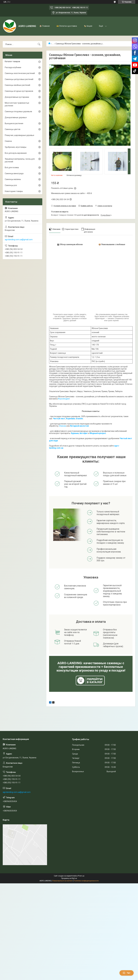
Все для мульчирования (16, 153)
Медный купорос (98, 433)
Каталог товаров (12, 61)
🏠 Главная (45, 26)
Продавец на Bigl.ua (69, 878)
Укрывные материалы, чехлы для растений (20, 160)
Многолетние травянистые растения (17, 104)
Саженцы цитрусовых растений (19, 79)
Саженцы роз (11, 185)
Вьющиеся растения (14, 123)
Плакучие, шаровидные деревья (19, 135)
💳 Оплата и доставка (67, 26)
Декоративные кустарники (17, 97)
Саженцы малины (13, 179)
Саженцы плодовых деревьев (18, 111)
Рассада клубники (13, 67)
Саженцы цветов (13, 129)
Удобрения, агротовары (16, 147)
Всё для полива (12, 167)
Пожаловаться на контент (62, 881)
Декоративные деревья (16, 117)
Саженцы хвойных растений (17, 85)
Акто (82, 433)
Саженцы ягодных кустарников (19, 91)
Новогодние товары (14, 191)
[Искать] (39, 44)
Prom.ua (81, 876)
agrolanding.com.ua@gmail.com (19, 240)
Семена (8, 141)
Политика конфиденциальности (86, 881)
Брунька (75, 433)
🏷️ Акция (88, 26)
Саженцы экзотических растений (20, 73)
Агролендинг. (64, 399)
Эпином (62, 426)
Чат (127, 973)
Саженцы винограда (14, 173)
